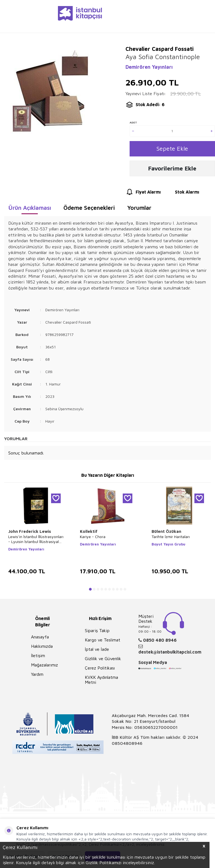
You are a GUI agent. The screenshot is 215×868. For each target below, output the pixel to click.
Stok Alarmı (182, 194)
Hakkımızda (42, 648)
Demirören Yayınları (149, 67)
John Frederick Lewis (30, 533)
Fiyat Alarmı (143, 194)
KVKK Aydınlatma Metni (101, 682)
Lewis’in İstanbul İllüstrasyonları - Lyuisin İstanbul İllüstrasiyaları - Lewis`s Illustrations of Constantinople (36, 541)
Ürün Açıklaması (30, 210)
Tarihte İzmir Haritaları (171, 538)
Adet (133, 122)
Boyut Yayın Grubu (168, 546)
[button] (90, 591)
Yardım (37, 676)
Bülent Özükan (166, 533)
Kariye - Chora (93, 538)
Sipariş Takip (97, 632)
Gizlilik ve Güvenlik (103, 660)
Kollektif (89, 533)
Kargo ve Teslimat (103, 642)
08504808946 (127, 745)
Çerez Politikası (100, 670)
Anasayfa (40, 639)
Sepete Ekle (172, 149)
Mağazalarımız (44, 667)
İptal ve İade (97, 651)
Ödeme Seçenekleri (89, 210)
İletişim (38, 657)
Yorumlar (139, 210)
